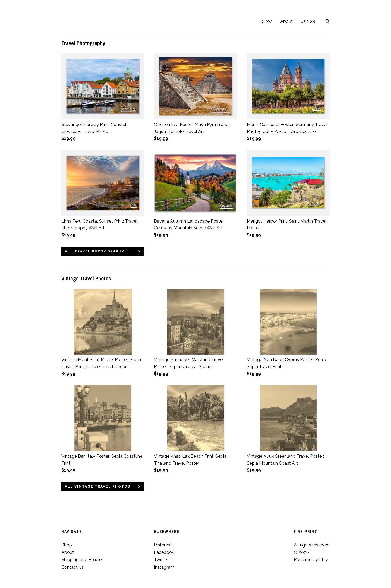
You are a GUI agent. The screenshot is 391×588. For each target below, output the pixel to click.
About (286, 21)
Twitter (161, 560)
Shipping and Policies (83, 560)
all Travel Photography (95, 251)
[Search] (328, 22)
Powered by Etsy (311, 560)
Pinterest (163, 545)
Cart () (308, 21)
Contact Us (73, 567)
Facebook (164, 552)
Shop (267, 21)
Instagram (164, 567)
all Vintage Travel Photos (98, 486)
